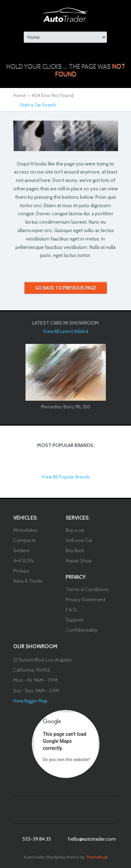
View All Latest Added (65, 331)
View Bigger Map (30, 701)
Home (20, 95)
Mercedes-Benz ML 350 (66, 407)
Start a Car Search (38, 105)
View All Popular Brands (66, 477)
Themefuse (97, 857)
